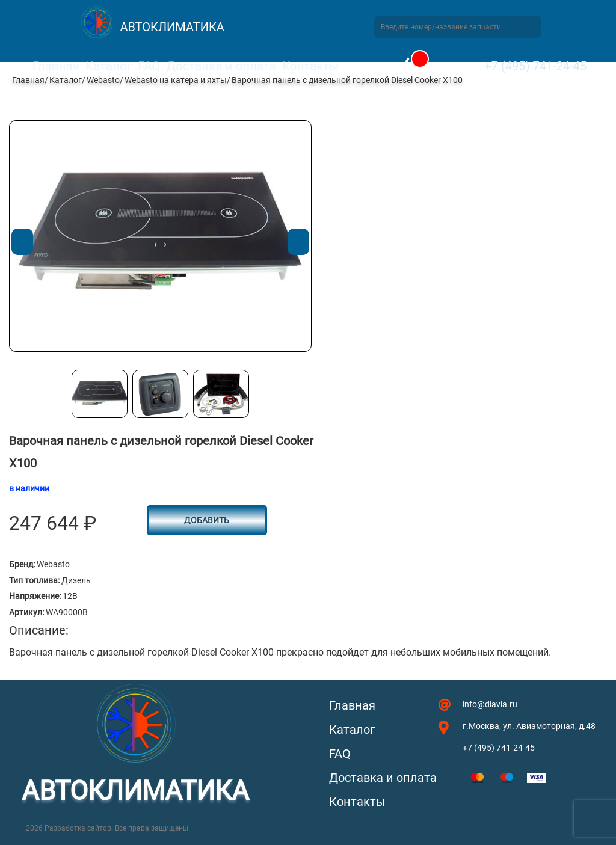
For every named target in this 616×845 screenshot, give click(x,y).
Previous (22, 242)
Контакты (310, 66)
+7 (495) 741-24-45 (535, 66)
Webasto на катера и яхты (176, 80)
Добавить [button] (207, 520)
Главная (56, 66)
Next (298, 242)
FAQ (149, 66)
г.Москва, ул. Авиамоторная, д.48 (529, 726)
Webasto (103, 80)
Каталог (109, 66)
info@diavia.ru (490, 704)
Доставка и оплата (221, 66)
